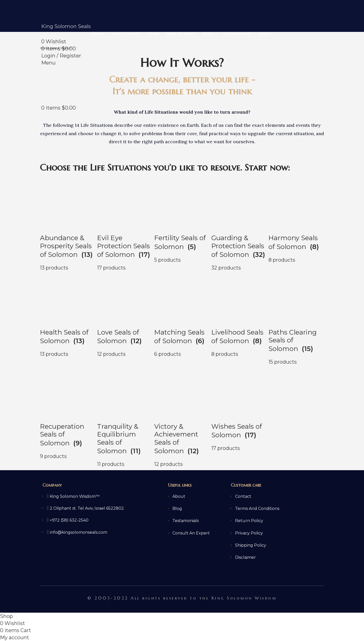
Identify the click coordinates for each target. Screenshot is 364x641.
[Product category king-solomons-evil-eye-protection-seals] (125, 225)
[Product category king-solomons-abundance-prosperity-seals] (68, 225)
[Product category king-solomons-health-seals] (68, 319)
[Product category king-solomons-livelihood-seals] (239, 319)
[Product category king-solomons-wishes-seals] (239, 417)
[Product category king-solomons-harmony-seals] (296, 225)
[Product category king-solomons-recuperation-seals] (68, 417)
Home (45, 48)
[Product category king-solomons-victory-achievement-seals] (182, 417)
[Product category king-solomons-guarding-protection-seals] (239, 225)
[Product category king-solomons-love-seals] (125, 319)
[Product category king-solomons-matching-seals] (182, 319)
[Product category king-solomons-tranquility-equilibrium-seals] (125, 417)
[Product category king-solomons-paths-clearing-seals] (296, 319)
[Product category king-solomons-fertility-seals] (182, 225)
